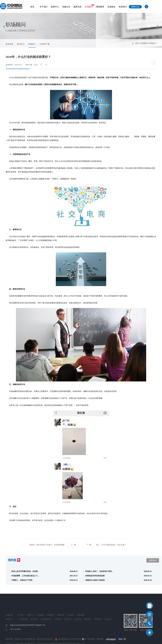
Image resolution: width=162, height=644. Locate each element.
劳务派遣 (34, 634)
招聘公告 (135, 7)
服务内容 (78, 7)
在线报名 (111, 7)
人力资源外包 (22, 634)
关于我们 (44, 7)
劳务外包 (68, 634)
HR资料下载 (45, 44)
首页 (32, 7)
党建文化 (66, 7)
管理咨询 (98, 634)
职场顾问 (89, 7)
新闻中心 (55, 7)
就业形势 (9, 44)
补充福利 (108, 634)
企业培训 (78, 634)
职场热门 (32, 44)
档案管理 (88, 634)
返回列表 (153, 560)
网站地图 (81, 630)
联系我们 (123, 7)
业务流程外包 (46, 634)
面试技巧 (21, 44)
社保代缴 (58, 634)
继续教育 (100, 7)
